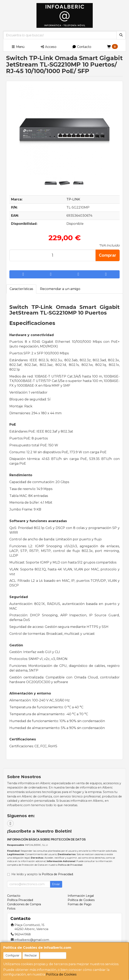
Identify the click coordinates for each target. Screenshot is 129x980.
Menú (18, 47)
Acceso (48, 47)
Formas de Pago (80, 904)
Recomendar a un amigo (60, 289)
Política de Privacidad (70, 865)
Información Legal (81, 896)
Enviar (56, 884)
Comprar (107, 255)
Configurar (12, 955)
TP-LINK (73, 199)
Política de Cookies (61, 974)
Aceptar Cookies (53, 955)
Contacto (82, 47)
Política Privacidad (20, 900)
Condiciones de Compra (24, 904)
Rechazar (31, 955)
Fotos (11, 909)
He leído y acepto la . (42, 874)
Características (21, 289)
